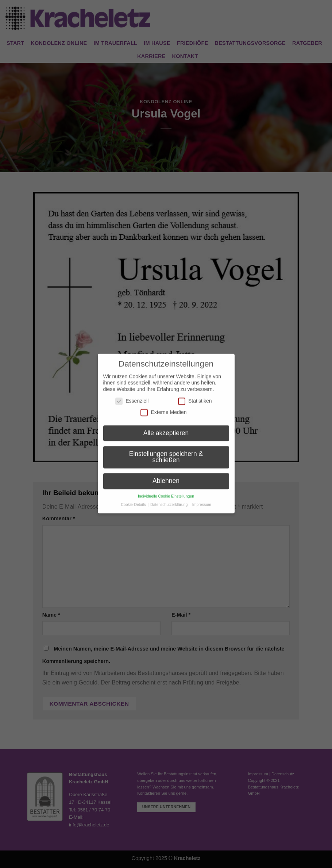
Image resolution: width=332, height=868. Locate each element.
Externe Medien (163, 407)
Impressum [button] (202, 499)
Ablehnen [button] (166, 476)
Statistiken (195, 396)
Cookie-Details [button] (134, 499)
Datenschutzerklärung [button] (169, 499)
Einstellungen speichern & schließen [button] (166, 452)
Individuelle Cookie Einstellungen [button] (166, 491)
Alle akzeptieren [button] (166, 428)
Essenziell (132, 396)
